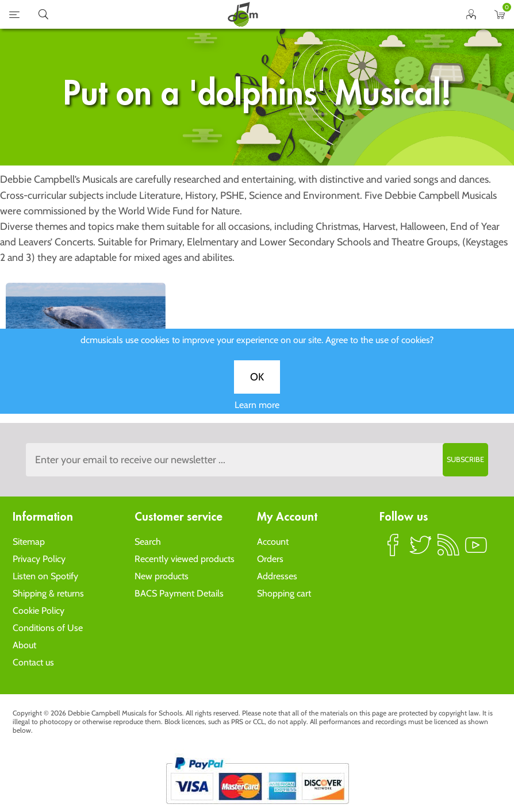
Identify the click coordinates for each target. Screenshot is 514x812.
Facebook (393, 550)
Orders (270, 559)
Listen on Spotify (45, 576)
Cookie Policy (39, 611)
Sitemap (29, 542)
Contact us (33, 662)
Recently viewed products (185, 559)
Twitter (421, 550)
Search (148, 542)
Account (273, 542)
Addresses (277, 576)
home (243, 14)
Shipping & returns (48, 593)
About (24, 645)
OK (257, 385)
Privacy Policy (39, 559)
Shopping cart (284, 593)
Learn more (257, 413)
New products (162, 576)
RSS (448, 550)
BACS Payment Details (179, 593)
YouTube (476, 550)
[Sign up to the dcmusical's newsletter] (257, 460)
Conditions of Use (48, 628)
